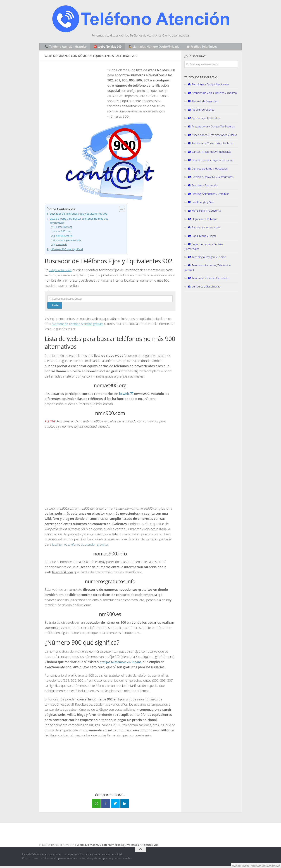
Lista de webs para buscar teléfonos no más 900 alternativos (82, 223)
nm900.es (62, 247)
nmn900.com (64, 234)
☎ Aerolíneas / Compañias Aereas (208, 86)
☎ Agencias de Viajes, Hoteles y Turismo (212, 94)
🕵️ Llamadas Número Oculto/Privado (153, 47)
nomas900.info (65, 238)
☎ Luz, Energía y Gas (201, 203)
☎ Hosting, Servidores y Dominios (208, 195)
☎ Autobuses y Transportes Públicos (210, 144)
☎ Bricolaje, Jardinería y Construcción (210, 161)
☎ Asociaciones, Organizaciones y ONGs (212, 136)
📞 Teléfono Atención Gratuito (66, 47)
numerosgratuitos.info (70, 242)
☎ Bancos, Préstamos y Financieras (209, 153)
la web (126, 396)
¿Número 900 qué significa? (68, 252)
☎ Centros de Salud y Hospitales (208, 170)
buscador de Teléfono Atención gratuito (80, 326)
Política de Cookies (241, 865)
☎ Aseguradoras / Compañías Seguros (211, 128)
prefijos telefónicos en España (123, 664)
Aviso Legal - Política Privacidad (265, 865)
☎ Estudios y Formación (203, 187)
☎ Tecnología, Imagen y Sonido (207, 258)
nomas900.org (65, 229)
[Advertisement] (75, 94)
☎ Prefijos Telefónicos (201, 47)
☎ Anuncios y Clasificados (204, 119)
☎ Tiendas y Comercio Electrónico (209, 279)
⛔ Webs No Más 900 (107, 47)
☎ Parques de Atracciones (204, 229)
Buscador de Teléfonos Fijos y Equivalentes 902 (82, 215)
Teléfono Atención (62, 847)
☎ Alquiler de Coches (201, 111)
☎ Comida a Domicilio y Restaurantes (211, 178)
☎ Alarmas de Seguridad (203, 102)
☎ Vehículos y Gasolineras (204, 288)
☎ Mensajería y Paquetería (204, 212)
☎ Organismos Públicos (202, 220)
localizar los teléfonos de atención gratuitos (83, 547)
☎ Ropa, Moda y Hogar (202, 237)
